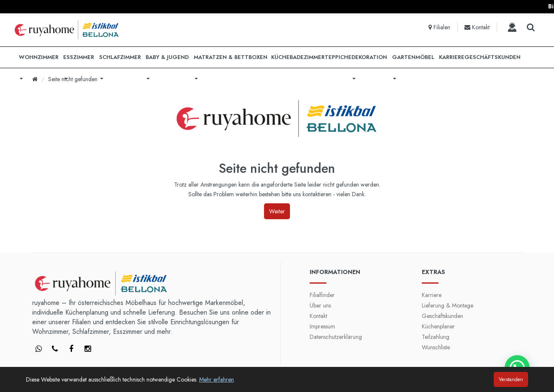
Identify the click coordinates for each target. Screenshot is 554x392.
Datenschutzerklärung (336, 337)
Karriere (432, 295)
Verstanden (511, 379)
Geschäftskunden (442, 316)
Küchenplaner (438, 326)
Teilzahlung (436, 337)
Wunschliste (436, 347)
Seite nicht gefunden (73, 79)
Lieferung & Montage (448, 305)
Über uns (320, 305)
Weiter (277, 211)
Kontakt (318, 316)
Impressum (322, 326)
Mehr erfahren (217, 379)
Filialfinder (322, 295)
